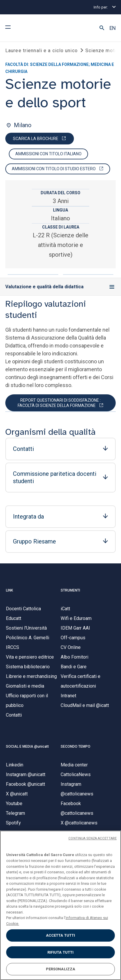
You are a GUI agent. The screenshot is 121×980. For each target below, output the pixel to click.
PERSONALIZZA (61, 969)
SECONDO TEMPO (76, 746)
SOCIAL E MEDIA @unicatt (27, 746)
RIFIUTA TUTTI (61, 952)
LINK (9, 590)
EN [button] (113, 28)
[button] (102, 28)
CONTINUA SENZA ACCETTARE (92, 838)
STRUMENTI (70, 590)
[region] (60, 905)
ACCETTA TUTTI (61, 935)
